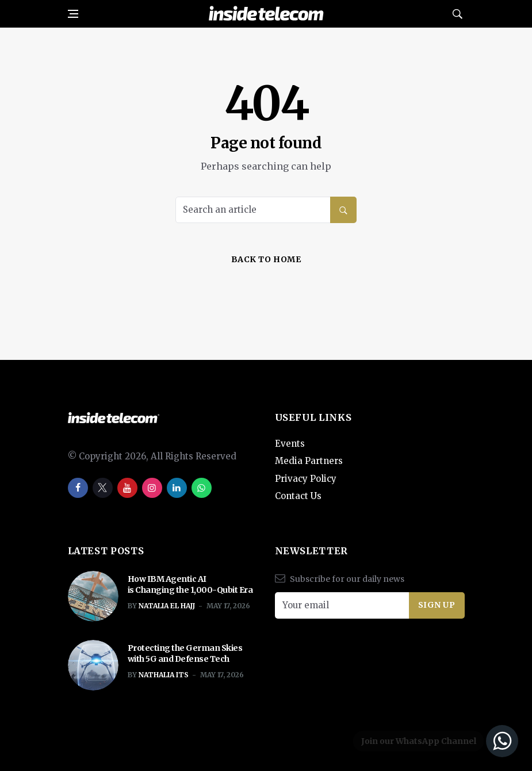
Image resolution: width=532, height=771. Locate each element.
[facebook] (78, 488)
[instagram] (152, 488)
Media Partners (309, 461)
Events (290, 444)
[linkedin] (177, 488)
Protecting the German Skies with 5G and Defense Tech (185, 654)
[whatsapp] (202, 488)
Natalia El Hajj (167, 606)
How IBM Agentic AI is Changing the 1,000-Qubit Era (191, 585)
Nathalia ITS (164, 675)
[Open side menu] (73, 14)
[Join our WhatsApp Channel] (434, 741)
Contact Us (298, 496)
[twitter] (103, 488)
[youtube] (127, 488)
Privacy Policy (306, 479)
